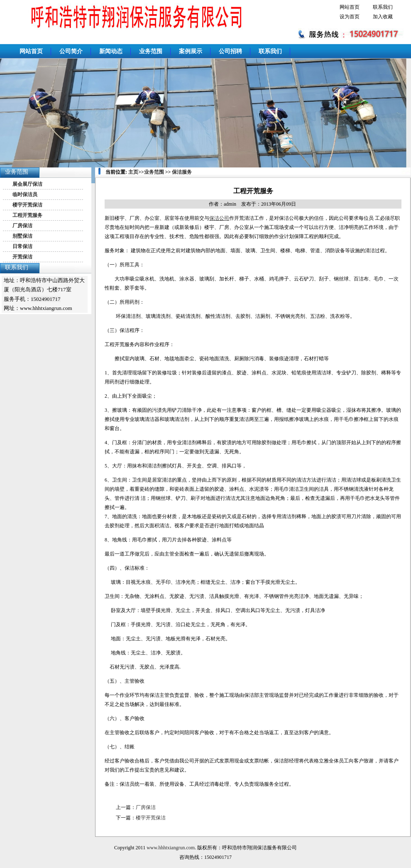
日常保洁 (22, 246)
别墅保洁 (22, 236)
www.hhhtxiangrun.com (171, 848)
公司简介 (71, 51)
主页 (133, 172)
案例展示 (191, 51)
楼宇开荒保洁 (27, 205)
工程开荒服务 (27, 215)
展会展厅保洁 (27, 184)
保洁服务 (182, 172)
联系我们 (383, 7)
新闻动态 (111, 51)
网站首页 (350, 7)
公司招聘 (230, 51)
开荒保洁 (22, 257)
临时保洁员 (25, 194)
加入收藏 (383, 17)
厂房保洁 (22, 226)
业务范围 (151, 51)
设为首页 (350, 17)
